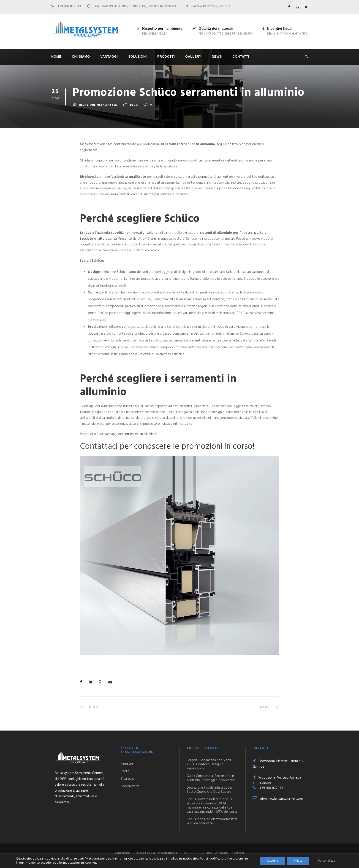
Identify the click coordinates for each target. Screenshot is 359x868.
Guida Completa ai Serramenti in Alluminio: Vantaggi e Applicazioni (211, 778)
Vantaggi (109, 56)
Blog (134, 105)
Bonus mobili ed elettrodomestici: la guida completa (212, 821)
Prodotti (166, 56)
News (217, 56)
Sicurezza (128, 779)
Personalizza (327, 861)
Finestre (127, 764)
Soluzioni (137, 56)
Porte (125, 771)
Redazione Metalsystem (98, 105)
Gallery (193, 56)
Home (56, 56)
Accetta (272, 861)
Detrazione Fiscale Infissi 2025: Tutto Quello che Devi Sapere (209, 790)
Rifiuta (298, 861)
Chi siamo (81, 56)
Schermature (130, 786)
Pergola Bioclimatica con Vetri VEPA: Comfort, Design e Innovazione (209, 764)
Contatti (241, 56)
